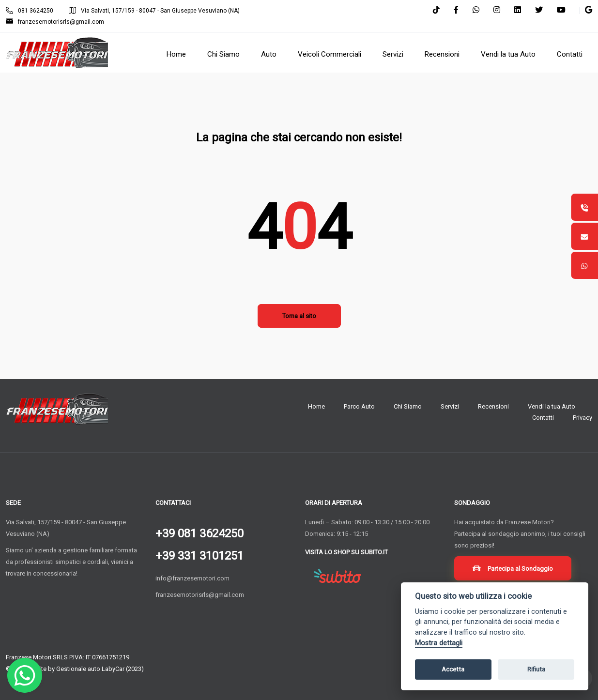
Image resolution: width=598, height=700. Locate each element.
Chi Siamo (408, 406)
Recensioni (493, 406)
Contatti (543, 418)
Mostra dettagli (439, 643)
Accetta (453, 669)
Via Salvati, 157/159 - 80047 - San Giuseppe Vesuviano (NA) (154, 11)
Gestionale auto (78, 669)
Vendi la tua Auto (552, 406)
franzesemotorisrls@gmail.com (55, 22)
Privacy (583, 418)
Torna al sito (299, 316)
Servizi (450, 406)
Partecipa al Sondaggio (514, 570)
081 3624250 (30, 11)
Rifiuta (536, 669)
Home (316, 406)
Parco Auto (359, 406)
